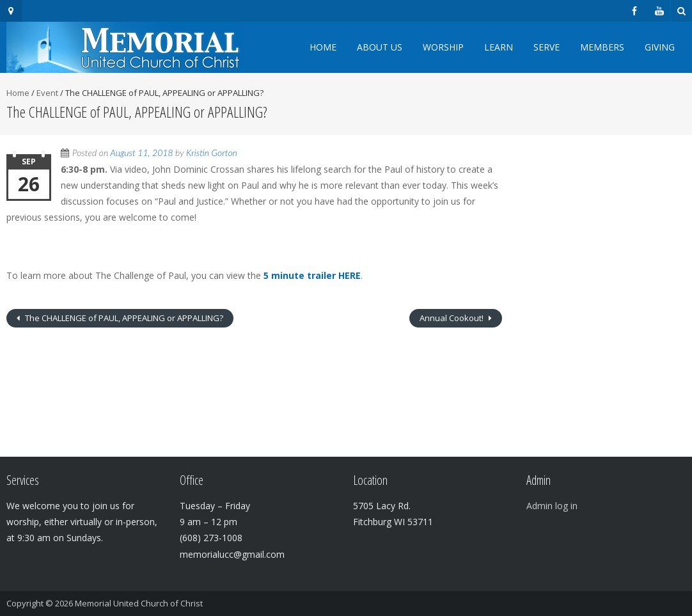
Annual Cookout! (452, 318)
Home (323, 47)
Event (47, 93)
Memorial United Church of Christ (139, 603)
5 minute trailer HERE (312, 275)
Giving (660, 47)
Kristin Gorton (212, 153)
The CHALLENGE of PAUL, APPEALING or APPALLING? (123, 318)
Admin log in (552, 506)
